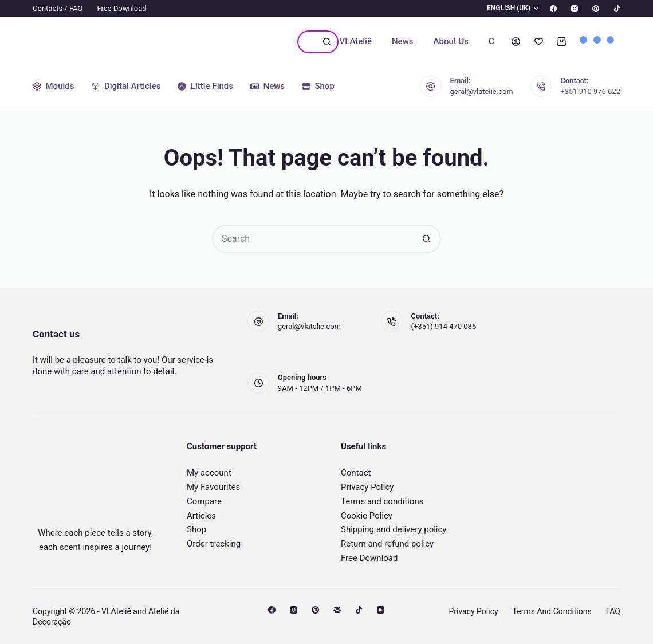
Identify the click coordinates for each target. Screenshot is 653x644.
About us (451, 41)
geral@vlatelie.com (482, 91)
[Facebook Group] (337, 610)
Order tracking (214, 544)
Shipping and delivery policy (394, 529)
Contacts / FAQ (58, 8)
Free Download (121, 8)
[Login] (516, 42)
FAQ (613, 611)
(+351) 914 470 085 (444, 326)
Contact (356, 473)
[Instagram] (575, 9)
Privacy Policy (367, 487)
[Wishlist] (539, 42)
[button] (506, 9)
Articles (201, 516)
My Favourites (213, 487)
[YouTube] (381, 610)
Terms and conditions (382, 501)
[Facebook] (553, 9)
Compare (204, 501)
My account (209, 473)
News (403, 41)
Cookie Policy (367, 516)
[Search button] (327, 42)
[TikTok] (617, 9)
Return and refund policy (387, 544)
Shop (196, 529)
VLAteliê (356, 41)
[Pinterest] (596, 9)
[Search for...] (306, 42)
